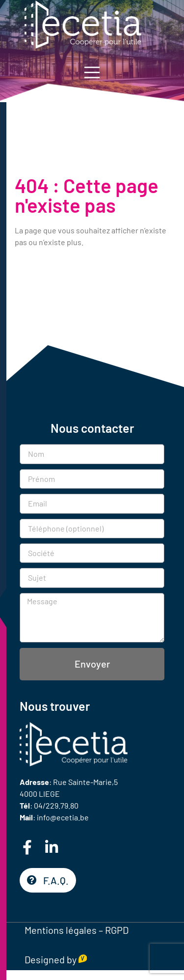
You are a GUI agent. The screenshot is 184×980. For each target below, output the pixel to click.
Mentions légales (61, 930)
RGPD (117, 930)
